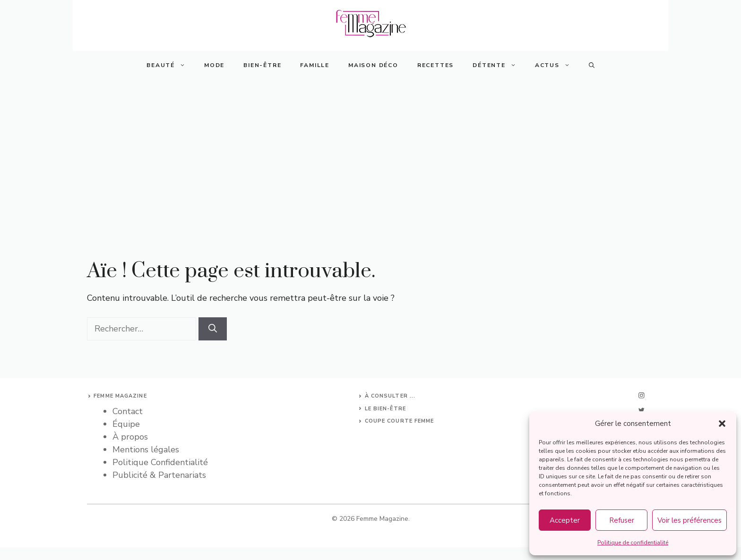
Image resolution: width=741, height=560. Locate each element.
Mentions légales (146, 450)
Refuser (622, 520)
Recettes (435, 65)
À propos (130, 437)
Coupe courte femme (400, 421)
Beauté (171, 65)
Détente (499, 65)
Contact (128, 411)
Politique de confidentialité (633, 543)
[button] (722, 424)
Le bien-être (385, 409)
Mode (214, 65)
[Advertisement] (370, 150)
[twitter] (642, 410)
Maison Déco (373, 65)
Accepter (565, 520)
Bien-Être (262, 65)
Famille (315, 65)
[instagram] (642, 395)
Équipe (126, 424)
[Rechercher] (213, 329)
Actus (557, 65)
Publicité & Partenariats (159, 475)
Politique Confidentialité (160, 462)
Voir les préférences (689, 520)
